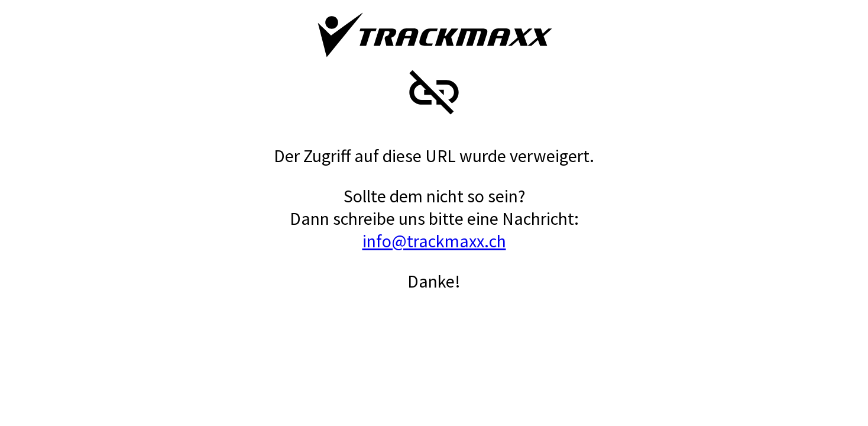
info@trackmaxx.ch (434, 241)
